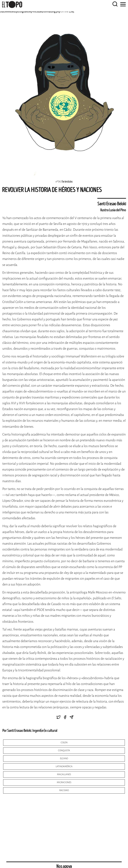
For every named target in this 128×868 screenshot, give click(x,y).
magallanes (64, 774)
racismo (64, 790)
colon (64, 743)
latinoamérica (64, 766)
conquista (64, 750)
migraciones (64, 782)
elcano (64, 758)
